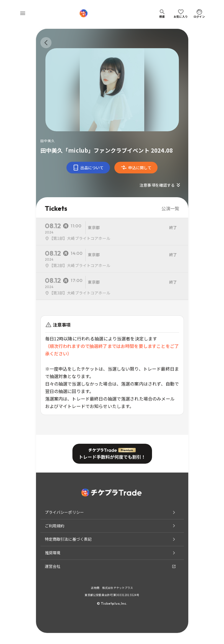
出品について (88, 168)
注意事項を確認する (160, 185)
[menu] (23, 13)
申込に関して (136, 168)
